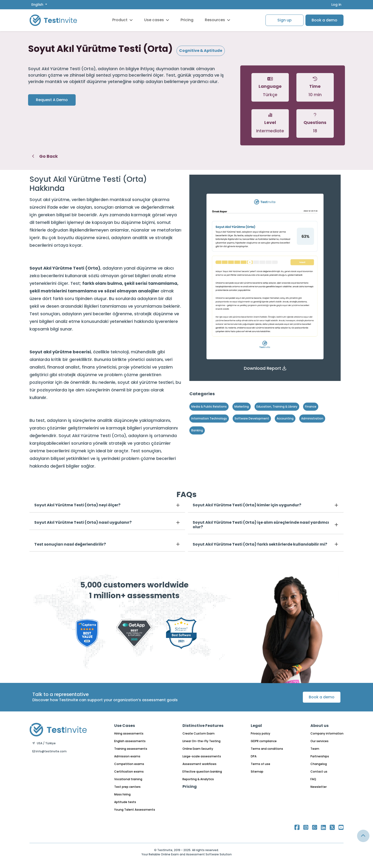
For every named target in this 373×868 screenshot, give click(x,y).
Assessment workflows (199, 764)
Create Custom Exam (199, 733)
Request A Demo (52, 100)
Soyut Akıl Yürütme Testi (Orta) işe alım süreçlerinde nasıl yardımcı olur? (261, 525)
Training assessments (131, 749)
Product (123, 20)
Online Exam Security (198, 749)
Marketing (242, 407)
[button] (265, 368)
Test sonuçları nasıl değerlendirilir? (70, 544)
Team (315, 749)
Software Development (252, 418)
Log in (336, 5)
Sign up (285, 20)
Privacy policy (260, 733)
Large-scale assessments (202, 756)
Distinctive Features (203, 726)
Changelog (319, 764)
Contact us (319, 772)
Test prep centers (127, 787)
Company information (327, 733)
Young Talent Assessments (135, 810)
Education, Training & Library (277, 407)
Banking (197, 430)
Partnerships (320, 756)
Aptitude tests (125, 802)
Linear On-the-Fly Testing (201, 741)
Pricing (187, 20)
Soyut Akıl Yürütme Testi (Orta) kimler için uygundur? (247, 505)
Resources (218, 20)
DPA (254, 756)
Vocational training (128, 779)
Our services (319, 741)
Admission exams (127, 756)
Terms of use (260, 764)
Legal (256, 726)
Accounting (285, 418)
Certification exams (129, 772)
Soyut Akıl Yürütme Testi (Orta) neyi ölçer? (77, 505)
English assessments (130, 741)
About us (319, 726)
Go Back (45, 156)
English (38, 5)
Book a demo (324, 20)
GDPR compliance (264, 741)
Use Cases (125, 726)
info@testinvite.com (49, 751)
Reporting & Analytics (198, 779)
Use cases (157, 20)
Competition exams (129, 764)
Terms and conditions (267, 749)
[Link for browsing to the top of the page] (363, 836)
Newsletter (319, 787)
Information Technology (209, 418)
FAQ (313, 779)
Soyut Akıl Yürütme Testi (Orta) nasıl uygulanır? (83, 522)
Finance (311, 407)
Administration (312, 418)
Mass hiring (122, 794)
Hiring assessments (129, 733)
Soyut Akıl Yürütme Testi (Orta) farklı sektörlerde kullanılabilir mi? (260, 544)
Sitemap (257, 772)
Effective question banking (202, 772)
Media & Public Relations (209, 407)
